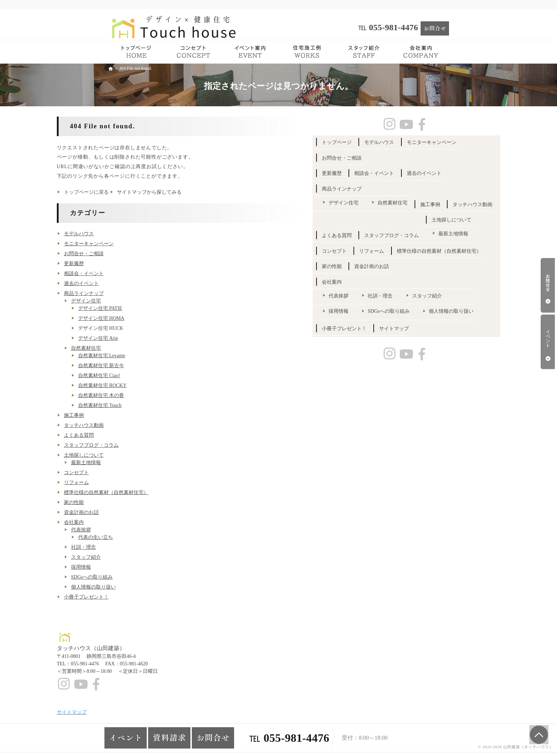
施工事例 (125, 415)
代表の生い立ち (147, 537)
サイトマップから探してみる (201, 192)
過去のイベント (133, 283)
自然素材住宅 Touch (151, 405)
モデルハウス (130, 234)
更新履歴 (125, 264)
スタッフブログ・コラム (142, 445)
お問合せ (548, 285)
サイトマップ (388, 494)
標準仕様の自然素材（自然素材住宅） (157, 492)
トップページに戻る (137, 192)
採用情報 (132, 567)
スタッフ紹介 (137, 557)
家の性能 (125, 502)
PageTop (536, 731)
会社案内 (125, 522)
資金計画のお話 (133, 512)
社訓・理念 (135, 547)
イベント (548, 342)
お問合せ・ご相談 (135, 254)
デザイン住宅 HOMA (152, 318)
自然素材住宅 (137, 348)
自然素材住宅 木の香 (152, 395)
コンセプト (128, 473)
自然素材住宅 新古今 (152, 366)
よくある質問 (130, 435)
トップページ (388, 142)
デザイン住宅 (137, 301)
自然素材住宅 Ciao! (150, 376)
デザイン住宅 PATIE (151, 308)
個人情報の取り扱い (145, 587)
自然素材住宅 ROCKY (154, 385)
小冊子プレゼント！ (137, 597)
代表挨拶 (132, 530)
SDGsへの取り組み (143, 577)
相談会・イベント (135, 274)
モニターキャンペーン (140, 244)
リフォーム (128, 482)
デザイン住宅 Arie (149, 338)
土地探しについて (135, 455)
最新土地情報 (137, 463)
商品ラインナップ (135, 293)
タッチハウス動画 (135, 425)
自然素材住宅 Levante (153, 356)
